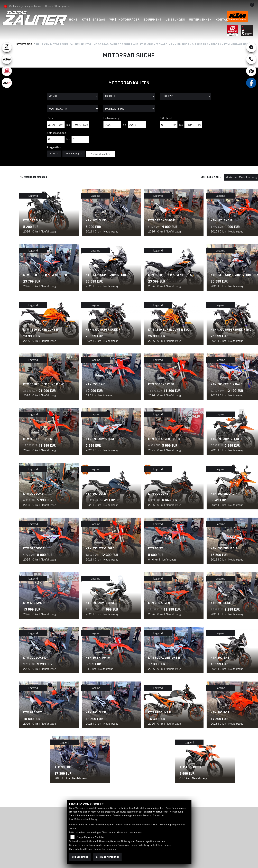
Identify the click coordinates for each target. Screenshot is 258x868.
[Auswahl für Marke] (73, 96)
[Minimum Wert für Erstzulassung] (112, 125)
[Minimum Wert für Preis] (56, 125)
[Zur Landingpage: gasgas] (7, 71)
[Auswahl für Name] (129, 96)
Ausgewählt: (54, 147)
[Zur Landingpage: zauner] (7, 47)
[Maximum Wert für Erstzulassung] (137, 125)
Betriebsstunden (56, 133)
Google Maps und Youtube (90, 837)
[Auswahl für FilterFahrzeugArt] (73, 109)
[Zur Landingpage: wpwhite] (7, 83)
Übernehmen (80, 857)
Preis (50, 118)
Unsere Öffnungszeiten (58, 6)
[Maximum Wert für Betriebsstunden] (80, 139)
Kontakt (223, 20)
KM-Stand (166, 118)
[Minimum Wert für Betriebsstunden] (56, 139)
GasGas (99, 20)
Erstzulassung (111, 118)
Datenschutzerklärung (86, 819)
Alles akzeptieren (107, 857)
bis (68, 125)
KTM (85, 20)
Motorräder (129, 20)
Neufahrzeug (74, 154)
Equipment (153, 20)
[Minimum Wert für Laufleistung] (169, 125)
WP (112, 20)
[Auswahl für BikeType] (185, 96)
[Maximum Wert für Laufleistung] (193, 125)
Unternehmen (200, 20)
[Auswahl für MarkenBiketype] (129, 109)
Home (73, 20)
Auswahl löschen (101, 154)
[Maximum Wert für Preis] (80, 125)
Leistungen (175, 20)
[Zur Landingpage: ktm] (7, 59)
